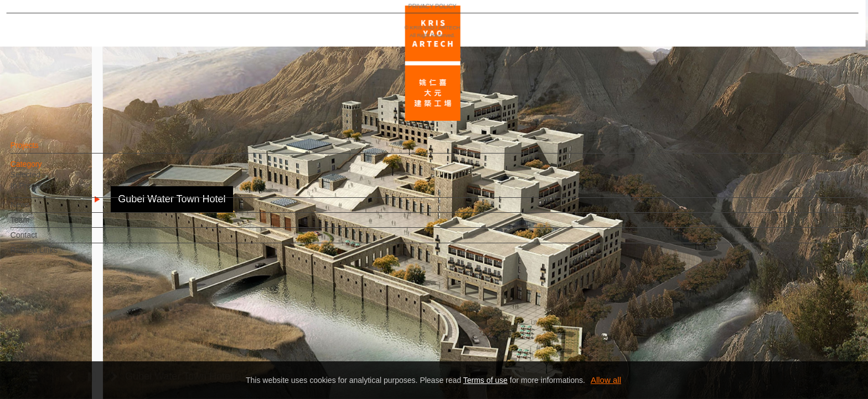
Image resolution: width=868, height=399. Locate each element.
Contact (43, 241)
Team (39, 225)
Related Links (53, 255)
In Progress (49, 191)
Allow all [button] (606, 380)
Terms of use (485, 380)
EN (76, 326)
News (39, 210)
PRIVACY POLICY (57, 358)
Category (45, 170)
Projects (43, 151)
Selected (44, 180)
